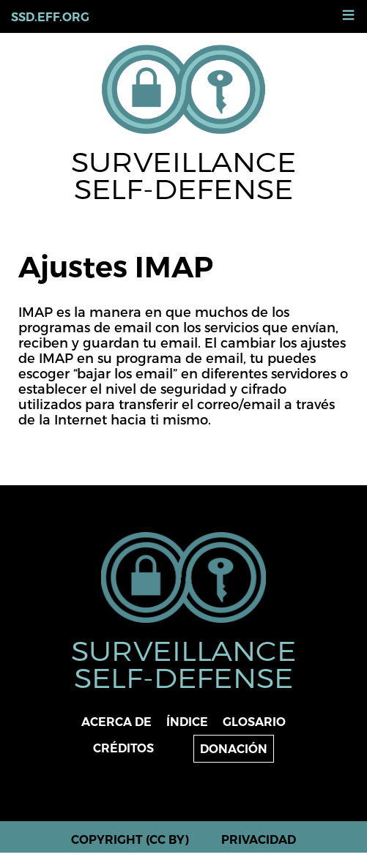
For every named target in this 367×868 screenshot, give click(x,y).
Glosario (254, 722)
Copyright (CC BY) (130, 840)
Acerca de (116, 722)
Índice (187, 722)
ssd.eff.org (50, 17)
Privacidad (259, 840)
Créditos (123, 748)
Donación (234, 749)
